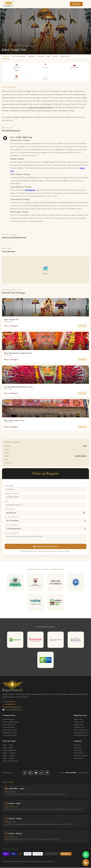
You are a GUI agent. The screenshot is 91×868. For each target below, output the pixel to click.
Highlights (34, 57)
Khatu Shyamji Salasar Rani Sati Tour (18, 353)
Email (7, 502)
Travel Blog (78, 751)
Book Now (76, 4)
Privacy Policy (79, 753)
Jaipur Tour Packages (15, 45)
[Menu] (86, 4)
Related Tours (69, 57)
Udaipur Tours (79, 725)
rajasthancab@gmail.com (12, 707)
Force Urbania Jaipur (10, 730)
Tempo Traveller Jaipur (11, 722)
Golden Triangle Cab (10, 751)
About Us (77, 745)
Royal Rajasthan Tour (81, 736)
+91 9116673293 (9, 705)
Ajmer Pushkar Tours (81, 730)
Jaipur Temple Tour (11, 320)
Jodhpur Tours (79, 722)
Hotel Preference (12, 525)
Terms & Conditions (81, 756)
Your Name (9, 486)
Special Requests (12, 533)
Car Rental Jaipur (9, 720)
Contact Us (78, 748)
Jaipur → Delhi (8, 745)
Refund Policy (78, 759)
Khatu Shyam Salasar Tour (14, 421)
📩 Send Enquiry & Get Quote (45, 547)
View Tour (82, 326)
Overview (7, 57)
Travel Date (9, 509)
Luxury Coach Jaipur (10, 736)
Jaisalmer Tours (79, 728)
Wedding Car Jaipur (9, 733)
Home (4, 45)
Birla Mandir (30, 190)
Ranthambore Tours (81, 733)
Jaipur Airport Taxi (9, 725)
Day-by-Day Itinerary (20, 57)
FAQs (52, 57)
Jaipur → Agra (7, 748)
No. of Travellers (12, 517)
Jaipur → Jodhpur (9, 756)
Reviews (59, 57)
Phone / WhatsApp (12, 494)
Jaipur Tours (78, 720)
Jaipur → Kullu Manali (10, 761)
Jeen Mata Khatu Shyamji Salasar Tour (18, 387)
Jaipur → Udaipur (9, 759)
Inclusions (43, 57)
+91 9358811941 (9, 702)
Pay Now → (66, 854)
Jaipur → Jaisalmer (9, 753)
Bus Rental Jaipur (9, 728)
